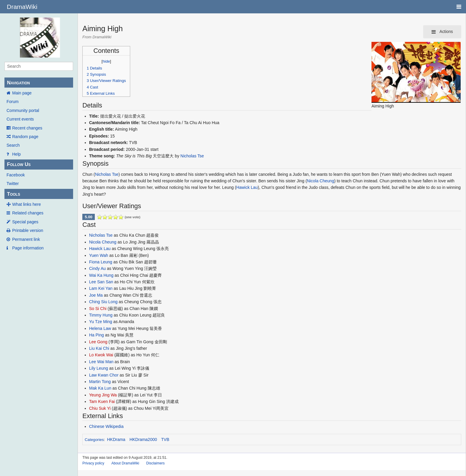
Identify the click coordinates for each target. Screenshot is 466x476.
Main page (22, 93)
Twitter (13, 184)
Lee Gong (98, 342)
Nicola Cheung (321, 181)
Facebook (16, 175)
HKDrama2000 (143, 439)
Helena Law (100, 328)
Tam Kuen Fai (102, 401)
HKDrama (116, 439)
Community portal (23, 110)
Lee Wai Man (101, 362)
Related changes (28, 213)
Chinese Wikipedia (106, 426)
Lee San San (101, 282)
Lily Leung (99, 368)
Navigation (18, 83)
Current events (20, 119)
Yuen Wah (99, 255)
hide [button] (106, 61)
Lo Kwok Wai (101, 355)
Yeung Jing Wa (103, 395)
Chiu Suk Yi (100, 408)
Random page (25, 137)
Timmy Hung (101, 315)
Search (13, 145)
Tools (13, 194)
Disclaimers (155, 463)
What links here (26, 204)
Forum (12, 102)
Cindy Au (97, 268)
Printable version (28, 230)
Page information (28, 248)
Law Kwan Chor (104, 375)
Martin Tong (100, 382)
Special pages (25, 222)
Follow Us (19, 164)
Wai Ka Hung (101, 275)
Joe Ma (96, 295)
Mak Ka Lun (100, 388)
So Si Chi (98, 309)
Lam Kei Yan (101, 288)
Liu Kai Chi (99, 348)
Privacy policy (93, 463)
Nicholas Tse (192, 156)
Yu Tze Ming (101, 322)
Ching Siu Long (103, 302)
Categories (94, 440)
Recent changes (27, 128)
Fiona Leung (101, 262)
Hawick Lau (247, 187)
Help (16, 154)
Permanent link (26, 239)
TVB (165, 439)
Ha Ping (97, 335)
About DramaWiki (125, 463)
